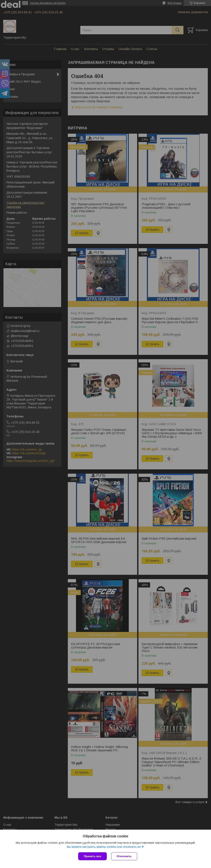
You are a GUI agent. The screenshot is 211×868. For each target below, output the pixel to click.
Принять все (92, 856)
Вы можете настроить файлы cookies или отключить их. (104, 847)
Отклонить (124, 856)
